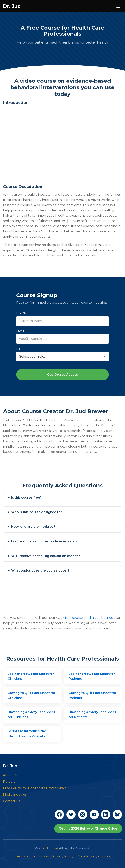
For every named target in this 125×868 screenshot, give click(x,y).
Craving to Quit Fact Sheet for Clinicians (32, 695)
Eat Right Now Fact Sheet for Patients (92, 676)
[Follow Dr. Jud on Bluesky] (117, 814)
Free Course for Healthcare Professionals (35, 788)
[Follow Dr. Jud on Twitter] (71, 814)
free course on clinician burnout (90, 618)
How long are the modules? (33, 527)
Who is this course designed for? (37, 512)
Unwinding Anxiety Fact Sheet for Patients (92, 715)
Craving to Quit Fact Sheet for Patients (92, 695)
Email (20, 331)
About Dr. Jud (14, 775)
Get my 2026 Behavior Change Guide (88, 829)
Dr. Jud (12, 6)
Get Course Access (63, 375)
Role (19, 349)
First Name (24, 313)
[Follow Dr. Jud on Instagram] (83, 814)
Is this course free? (26, 497)
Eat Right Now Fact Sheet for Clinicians (31, 676)
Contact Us (12, 801)
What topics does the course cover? (40, 570)
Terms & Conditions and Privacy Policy (44, 856)
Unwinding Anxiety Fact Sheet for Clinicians (32, 715)
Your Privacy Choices (94, 856)
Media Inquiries (15, 795)
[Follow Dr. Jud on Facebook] (59, 814)
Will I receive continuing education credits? (46, 556)
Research (10, 782)
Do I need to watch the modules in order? (44, 541)
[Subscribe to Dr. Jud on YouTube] (94, 814)
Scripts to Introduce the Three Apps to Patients (27, 734)
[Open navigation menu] (118, 6)
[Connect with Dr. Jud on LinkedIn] (106, 814)
